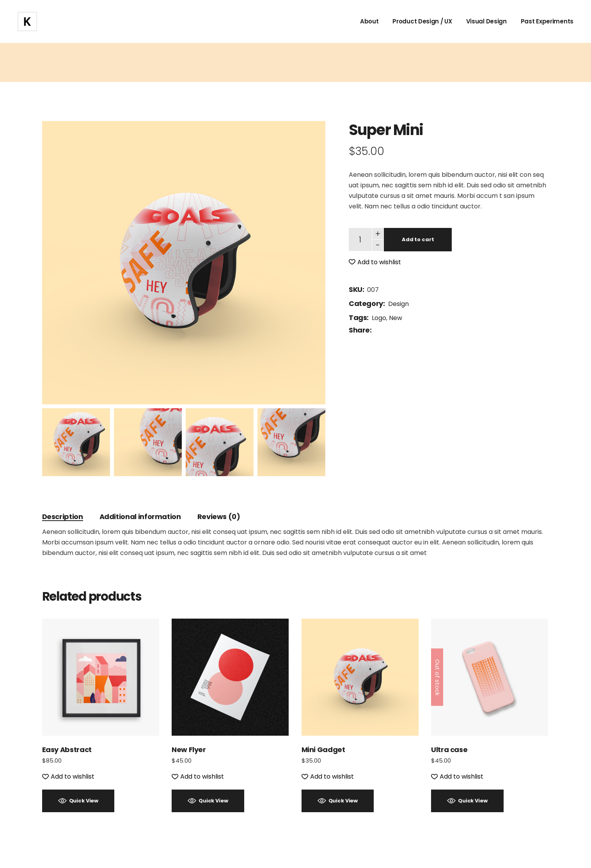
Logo (379, 318)
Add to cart (418, 239)
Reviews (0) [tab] (219, 517)
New (396, 318)
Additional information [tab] (140, 517)
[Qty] (360, 239)
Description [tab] (63, 517)
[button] (375, 262)
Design (398, 304)
